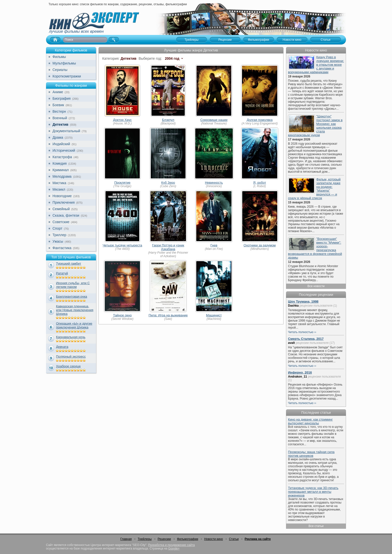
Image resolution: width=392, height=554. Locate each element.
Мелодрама (62, 176)
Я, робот (260, 183)
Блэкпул (168, 120)
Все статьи (316, 526)
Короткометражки (67, 76)
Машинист (214, 315)
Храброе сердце (68, 366)
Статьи (234, 539)
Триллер (59, 235)
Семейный (61, 209)
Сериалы (60, 70)
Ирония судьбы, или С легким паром (73, 285)
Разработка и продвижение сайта (171, 545)
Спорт (57, 228)
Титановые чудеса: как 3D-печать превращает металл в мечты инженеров (313, 492)
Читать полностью (301, 332)
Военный (60, 118)
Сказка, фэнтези (66, 215)
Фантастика (62, 248)
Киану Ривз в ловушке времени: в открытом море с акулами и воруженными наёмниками (316, 65)
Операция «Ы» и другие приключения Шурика (74, 325)
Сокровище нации (214, 120)
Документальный (66, 131)
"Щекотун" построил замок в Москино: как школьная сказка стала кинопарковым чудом (315, 126)
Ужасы (58, 241)
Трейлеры (145, 539)
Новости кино (214, 539)
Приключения (64, 202)
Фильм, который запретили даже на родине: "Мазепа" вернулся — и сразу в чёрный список (314, 189)
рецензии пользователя (316, 306)
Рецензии (164, 539)
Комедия (60, 163)
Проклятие (122, 183)
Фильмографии (188, 539)
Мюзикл (59, 189)
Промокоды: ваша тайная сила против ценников (311, 454)
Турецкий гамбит (68, 264)
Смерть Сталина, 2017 (306, 339)
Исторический (64, 150)
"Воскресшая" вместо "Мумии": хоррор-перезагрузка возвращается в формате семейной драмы (315, 248)
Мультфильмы (64, 63)
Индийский (61, 144)
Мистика (59, 183)
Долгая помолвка (260, 120)
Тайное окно (122, 315)
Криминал (61, 170)
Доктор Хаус (122, 120)
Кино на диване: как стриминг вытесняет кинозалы (310, 421)
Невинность (214, 183)
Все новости (316, 286)
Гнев (214, 245)
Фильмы (59, 57)
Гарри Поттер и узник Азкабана (168, 247)
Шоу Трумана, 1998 (303, 301)
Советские (61, 222)
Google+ (174, 549)
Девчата (62, 347)
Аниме (58, 92)
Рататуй (62, 273)
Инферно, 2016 (300, 372)
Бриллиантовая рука (71, 296)
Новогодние (62, 196)
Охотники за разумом (260, 245)
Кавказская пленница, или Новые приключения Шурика (75, 310)
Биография (61, 98)
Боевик (58, 105)
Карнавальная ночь (71, 337)
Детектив (60, 124)
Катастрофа (62, 157)
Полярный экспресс (71, 356)
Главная (126, 539)
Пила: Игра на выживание (168, 315)
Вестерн (59, 111)
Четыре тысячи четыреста (122, 245)
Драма (58, 137)
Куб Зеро (168, 183)
